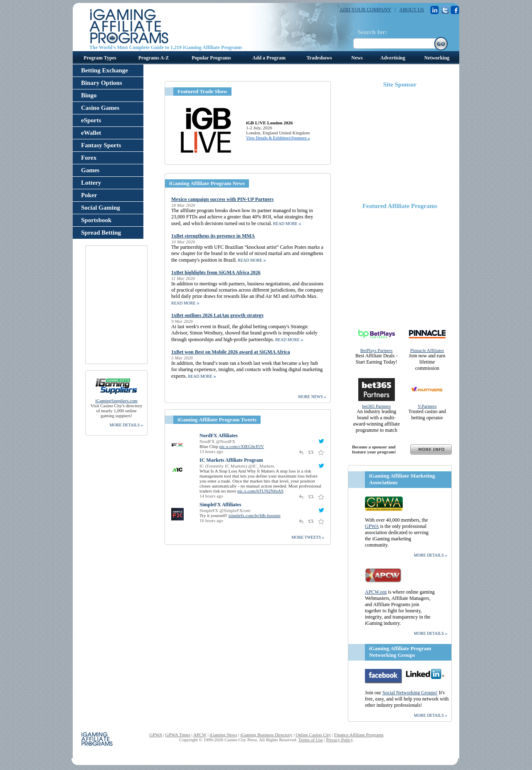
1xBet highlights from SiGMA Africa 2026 (216, 272)
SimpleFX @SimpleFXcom (225, 510)
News (357, 58)
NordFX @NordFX (217, 441)
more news (312, 396)
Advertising (393, 58)
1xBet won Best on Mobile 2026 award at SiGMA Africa (231, 352)
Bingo (89, 95)
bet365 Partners (376, 406)
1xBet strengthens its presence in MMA (213, 236)
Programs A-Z (154, 58)
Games (90, 170)
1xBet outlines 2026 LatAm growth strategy (218, 315)
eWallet (91, 133)
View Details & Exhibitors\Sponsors (278, 138)
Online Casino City (313, 735)
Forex (89, 158)
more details (126, 425)
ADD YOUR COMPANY (365, 10)
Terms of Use (311, 740)
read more (287, 224)
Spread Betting (101, 233)
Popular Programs (211, 58)
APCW (200, 735)
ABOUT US (412, 10)
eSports (91, 120)
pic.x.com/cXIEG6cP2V (242, 446)
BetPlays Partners (377, 350)
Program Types (100, 58)
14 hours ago (211, 496)
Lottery (91, 183)
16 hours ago (211, 520)
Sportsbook (96, 220)
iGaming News (223, 735)
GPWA (372, 526)
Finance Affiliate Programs (359, 735)
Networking (437, 58)
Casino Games (100, 108)
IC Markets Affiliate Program (231, 460)
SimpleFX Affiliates (220, 505)
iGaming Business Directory (266, 735)
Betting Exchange (105, 70)
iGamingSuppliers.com (116, 401)
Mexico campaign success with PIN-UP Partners (222, 199)
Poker (89, 195)
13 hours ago (211, 451)
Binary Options (102, 83)
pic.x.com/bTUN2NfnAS (260, 491)
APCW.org (376, 592)
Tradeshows (319, 58)
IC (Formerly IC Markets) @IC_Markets (237, 466)
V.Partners (427, 406)
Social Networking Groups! (410, 693)
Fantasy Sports (101, 145)
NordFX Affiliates (219, 436)
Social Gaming (101, 208)
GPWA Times (178, 735)
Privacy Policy (339, 740)
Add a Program (269, 58)
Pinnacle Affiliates (427, 350)
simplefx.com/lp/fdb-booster (255, 515)
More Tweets (308, 537)
